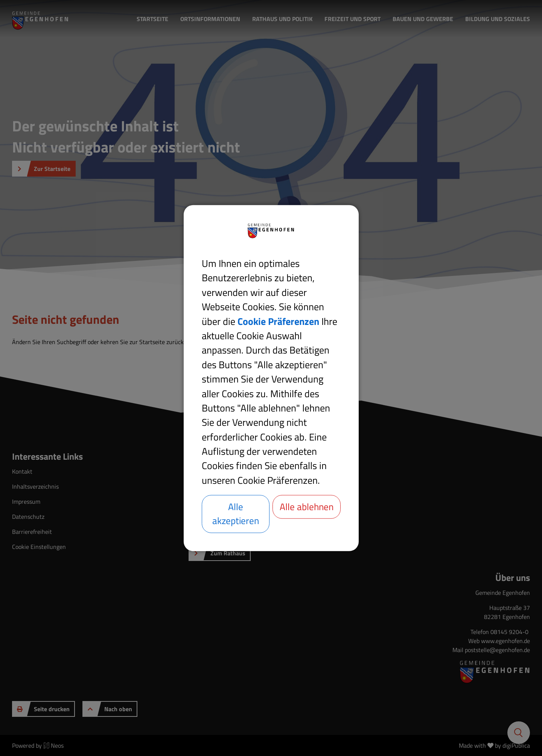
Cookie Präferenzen (278, 321)
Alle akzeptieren (236, 514)
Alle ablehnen (307, 514)
